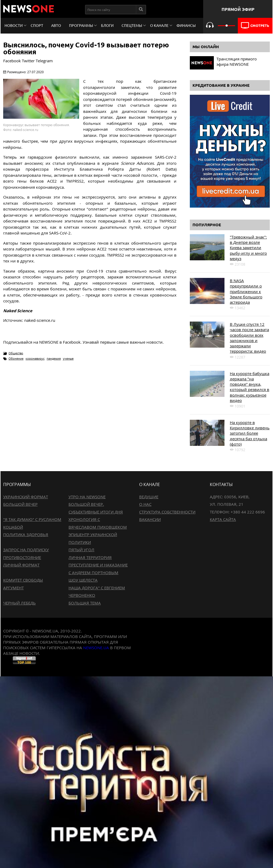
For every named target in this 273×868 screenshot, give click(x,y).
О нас (145, 504)
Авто (56, 26)
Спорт (37, 26)
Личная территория (90, 557)
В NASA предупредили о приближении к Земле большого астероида (246, 291)
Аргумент (13, 588)
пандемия (54, 358)
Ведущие (149, 497)
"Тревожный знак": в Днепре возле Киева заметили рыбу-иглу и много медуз (248, 248)
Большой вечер (20, 504)
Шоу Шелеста (83, 580)
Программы (81, 26)
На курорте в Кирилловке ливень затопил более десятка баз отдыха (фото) (250, 433)
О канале (159, 26)
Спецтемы (132, 26)
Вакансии (150, 519)
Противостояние (22, 557)
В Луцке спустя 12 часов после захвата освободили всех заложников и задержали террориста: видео (249, 338)
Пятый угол (81, 550)
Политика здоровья (26, 534)
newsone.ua (96, 648)
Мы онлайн (206, 47)
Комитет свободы (23, 580)
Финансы (186, 26)
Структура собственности (167, 512)
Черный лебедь (19, 603)
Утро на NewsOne (87, 497)
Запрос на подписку (26, 550)
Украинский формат (26, 497)
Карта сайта (223, 519)
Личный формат (21, 565)
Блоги (107, 26)
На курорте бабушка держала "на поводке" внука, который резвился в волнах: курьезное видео (250, 387)
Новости (14, 26)
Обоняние (16, 358)
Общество (16, 353)
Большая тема (85, 603)
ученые (68, 358)
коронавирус (35, 358)
